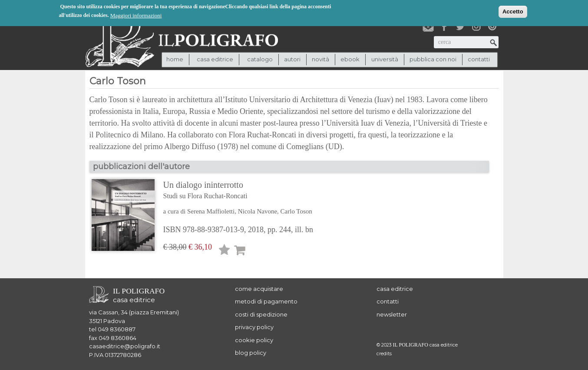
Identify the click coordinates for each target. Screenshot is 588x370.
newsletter (392, 314)
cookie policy (254, 340)
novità (320, 59)
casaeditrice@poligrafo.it (125, 346)
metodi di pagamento (266, 301)
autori (292, 59)
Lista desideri (225, 251)
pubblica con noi (433, 59)
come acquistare (259, 289)
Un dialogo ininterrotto (238, 191)
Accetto (513, 11)
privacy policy (254, 327)
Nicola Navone (258, 211)
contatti (479, 59)
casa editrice (395, 289)
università (385, 59)
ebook (350, 59)
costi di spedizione (261, 314)
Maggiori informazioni (136, 15)
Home (175, 59)
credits (384, 354)
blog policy (251, 353)
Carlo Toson (296, 211)
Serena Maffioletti (211, 211)
